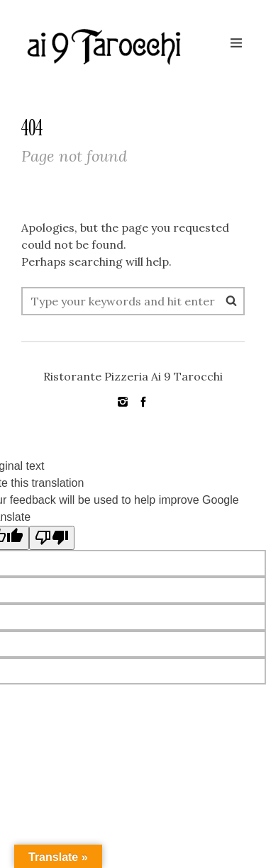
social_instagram (123, 402)
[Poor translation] (52, 538)
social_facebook (143, 402)
